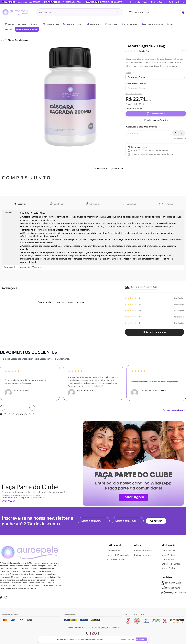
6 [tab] (22, 414)
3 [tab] (9, 414)
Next (32, 408)
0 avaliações (144, 51)
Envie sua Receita (177, 2)
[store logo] (16, 12)
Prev (3, 408)
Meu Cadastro (168, 550)
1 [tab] (1, 414)
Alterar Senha (168, 568)
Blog (145, 2)
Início (2, 40)
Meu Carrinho (168, 559)
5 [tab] (17, 414)
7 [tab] (26, 414)
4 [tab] (13, 414)
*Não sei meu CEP (180, 138)
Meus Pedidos (168, 555)
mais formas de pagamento (135, 108)
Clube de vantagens (139, 12)
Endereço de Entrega (171, 564)
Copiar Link (118, 168)
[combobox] (80, 12)
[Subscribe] (156, 521)
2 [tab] (5, 414)
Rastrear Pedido (158, 2)
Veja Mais (8, 501)
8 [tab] (30, 414)
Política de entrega (143, 550)
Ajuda (137, 2)
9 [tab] (34, 414)
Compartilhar (101, 168)
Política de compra (143, 555)
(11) (171, 583)
